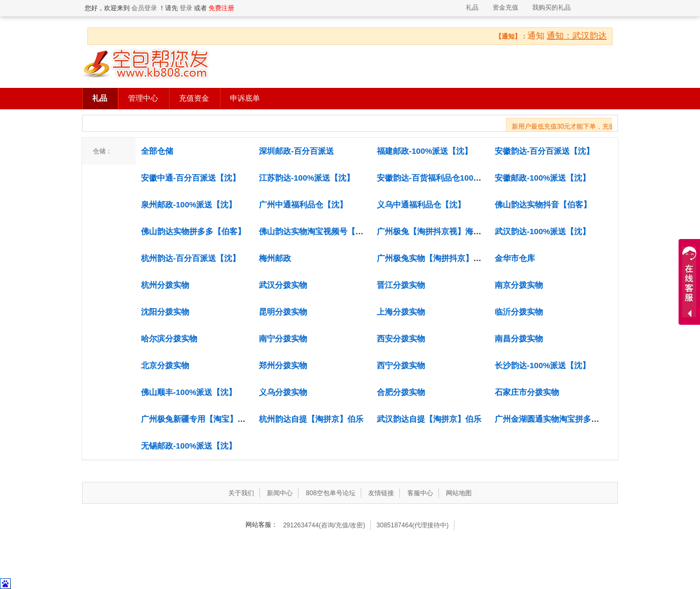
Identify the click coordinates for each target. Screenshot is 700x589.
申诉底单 (245, 98)
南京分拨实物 (519, 285)
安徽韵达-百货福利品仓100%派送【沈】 (449, 178)
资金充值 (505, 8)
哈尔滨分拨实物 (169, 338)
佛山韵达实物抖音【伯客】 (543, 204)
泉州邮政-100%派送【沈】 (189, 204)
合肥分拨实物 (401, 392)
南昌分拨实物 (519, 338)
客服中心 (420, 493)
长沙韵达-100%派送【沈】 (542, 365)
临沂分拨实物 (519, 312)
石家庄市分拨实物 (527, 392)
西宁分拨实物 (401, 365)
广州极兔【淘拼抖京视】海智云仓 (437, 231)
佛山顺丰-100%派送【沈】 (189, 392)
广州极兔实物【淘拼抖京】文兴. (434, 258)
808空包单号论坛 (331, 493)
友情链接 (381, 493)
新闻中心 (280, 493)
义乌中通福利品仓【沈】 (421, 204)
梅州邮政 (275, 258)
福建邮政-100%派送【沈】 (425, 151)
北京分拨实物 (165, 365)
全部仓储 (157, 151)
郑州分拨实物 (283, 365)
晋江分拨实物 (401, 285)
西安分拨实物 (401, 338)
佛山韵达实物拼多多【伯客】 (193, 231)
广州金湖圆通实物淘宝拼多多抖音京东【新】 (575, 419)
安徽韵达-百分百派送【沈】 (544, 151)
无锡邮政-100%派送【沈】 (189, 446)
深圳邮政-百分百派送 (296, 151)
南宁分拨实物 (283, 338)
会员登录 (144, 8)
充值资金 (194, 98)
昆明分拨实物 (283, 312)
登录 (186, 8)
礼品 (472, 8)
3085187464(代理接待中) (412, 525)
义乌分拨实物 (283, 392)
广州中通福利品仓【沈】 (303, 204)
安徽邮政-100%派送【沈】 (542, 178)
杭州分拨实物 (165, 285)
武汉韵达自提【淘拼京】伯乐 (429, 419)
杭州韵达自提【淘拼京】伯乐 (311, 419)
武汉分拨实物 (283, 285)
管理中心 (143, 98)
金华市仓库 (515, 258)
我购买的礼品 (552, 8)
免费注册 (221, 8)
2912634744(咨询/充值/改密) (324, 525)
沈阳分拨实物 (165, 312)
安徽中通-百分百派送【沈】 (191, 178)
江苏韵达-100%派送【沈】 (307, 178)
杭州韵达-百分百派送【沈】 (191, 258)
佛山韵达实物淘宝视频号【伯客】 (319, 231)
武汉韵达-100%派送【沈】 (542, 231)
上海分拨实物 (401, 312)
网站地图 (459, 493)
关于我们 (241, 493)
